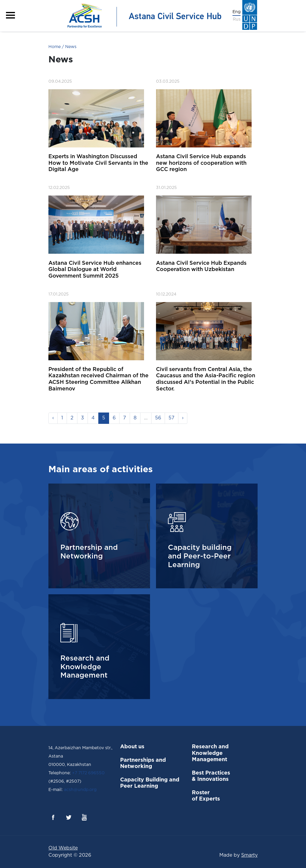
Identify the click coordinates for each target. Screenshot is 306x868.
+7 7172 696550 (88, 773)
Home (55, 47)
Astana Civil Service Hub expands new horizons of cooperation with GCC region (201, 163)
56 (158, 418)
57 (172, 418)
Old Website (63, 848)
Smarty (249, 855)
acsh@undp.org (80, 790)
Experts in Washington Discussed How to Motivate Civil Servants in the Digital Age (98, 163)
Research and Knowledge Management (210, 753)
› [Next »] (183, 418)
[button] (10, 15)
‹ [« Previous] (53, 418)
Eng (237, 12)
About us (132, 747)
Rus (237, 19)
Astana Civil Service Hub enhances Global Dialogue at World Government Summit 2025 (95, 270)
